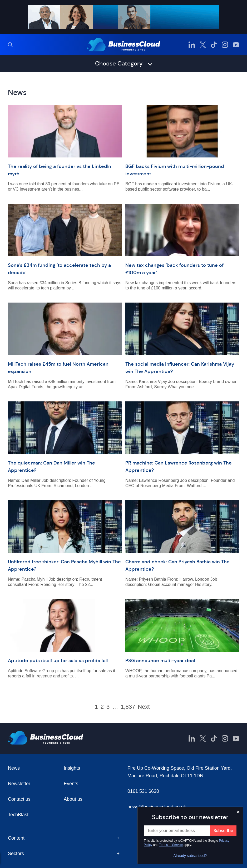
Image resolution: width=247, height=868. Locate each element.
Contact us (19, 799)
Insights (72, 768)
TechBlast (18, 815)
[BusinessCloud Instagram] (225, 45)
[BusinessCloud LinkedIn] (192, 45)
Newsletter (19, 784)
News (14, 768)
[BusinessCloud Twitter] (203, 45)
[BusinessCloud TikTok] (214, 45)
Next (144, 707)
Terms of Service (171, 845)
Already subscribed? (190, 856)
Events (71, 784)
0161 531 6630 (143, 791)
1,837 (128, 707)
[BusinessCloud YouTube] (236, 45)
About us (73, 799)
